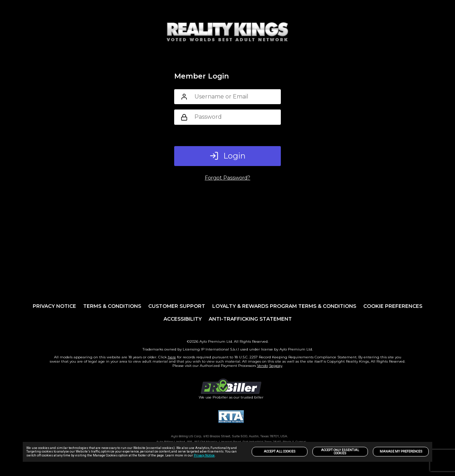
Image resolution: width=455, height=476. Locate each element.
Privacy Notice (204, 455)
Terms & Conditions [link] (112, 306)
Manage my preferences (401, 451)
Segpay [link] (276, 366)
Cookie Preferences (393, 306)
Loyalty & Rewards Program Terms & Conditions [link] (284, 306)
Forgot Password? (227, 178)
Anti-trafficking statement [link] (250, 319)
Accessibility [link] (183, 319)
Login (228, 156)
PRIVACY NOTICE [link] (54, 306)
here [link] (172, 357)
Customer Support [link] (177, 306)
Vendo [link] (263, 366)
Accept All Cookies (280, 451)
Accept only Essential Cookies (340, 452)
